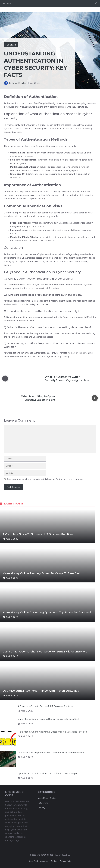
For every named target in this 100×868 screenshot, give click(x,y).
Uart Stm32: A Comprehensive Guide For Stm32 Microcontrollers (45, 652)
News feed (33, 861)
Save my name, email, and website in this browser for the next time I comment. (45, 479)
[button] (96, 4)
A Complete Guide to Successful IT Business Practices (38, 534)
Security (41, 808)
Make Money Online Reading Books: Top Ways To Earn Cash (42, 573)
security (11, 45)
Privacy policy (66, 861)
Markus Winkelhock (19, 83)
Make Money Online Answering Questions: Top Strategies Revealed (47, 612)
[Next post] (95, 398)
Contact (54, 861)
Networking (43, 803)
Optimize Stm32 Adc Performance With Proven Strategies (41, 691)
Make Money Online (47, 798)
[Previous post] (5, 379)
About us (44, 861)
